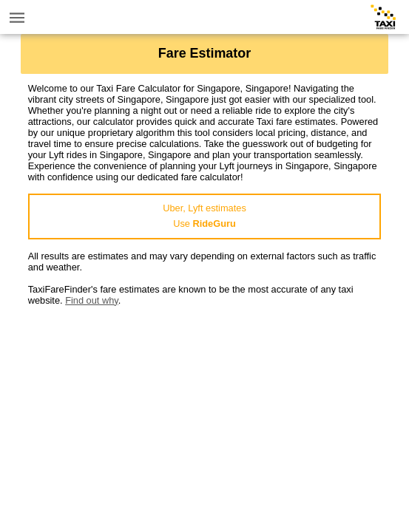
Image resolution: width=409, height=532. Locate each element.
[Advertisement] (205, 409)
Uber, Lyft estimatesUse (204, 216)
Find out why (92, 300)
